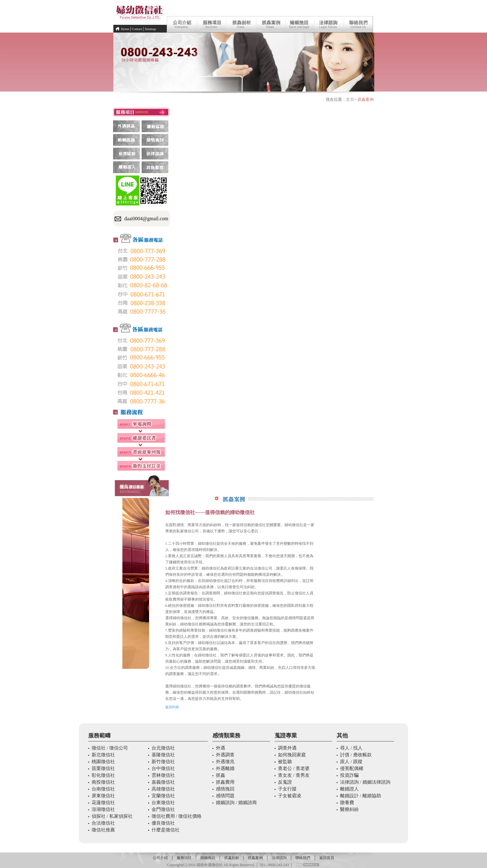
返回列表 (172, 707)
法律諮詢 (279, 858)
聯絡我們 (303, 858)
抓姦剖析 (232, 858)
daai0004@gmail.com (146, 219)
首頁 (350, 99)
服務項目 (184, 858)
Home (125, 29)
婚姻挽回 (208, 858)
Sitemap (150, 29)
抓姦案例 (255, 858)
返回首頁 (327, 858)
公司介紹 (160, 858)
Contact (137, 29)
